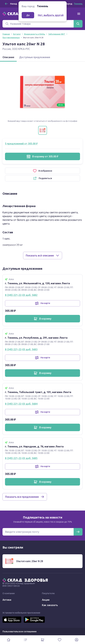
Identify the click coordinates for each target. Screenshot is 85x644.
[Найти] (78, 24)
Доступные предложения (35, 57)
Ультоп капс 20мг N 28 (30, 561)
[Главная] (26, 580)
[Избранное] (59, 640)
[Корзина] (42, 640)
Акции (46, 600)
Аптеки (7, 600)
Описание (8, 57)
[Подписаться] (78, 532)
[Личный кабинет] (76, 640)
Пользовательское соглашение (19, 631)
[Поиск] (38, 24)
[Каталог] (25, 640)
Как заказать (50, 605)
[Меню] (79, 14)
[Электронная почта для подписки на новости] (38, 532)
